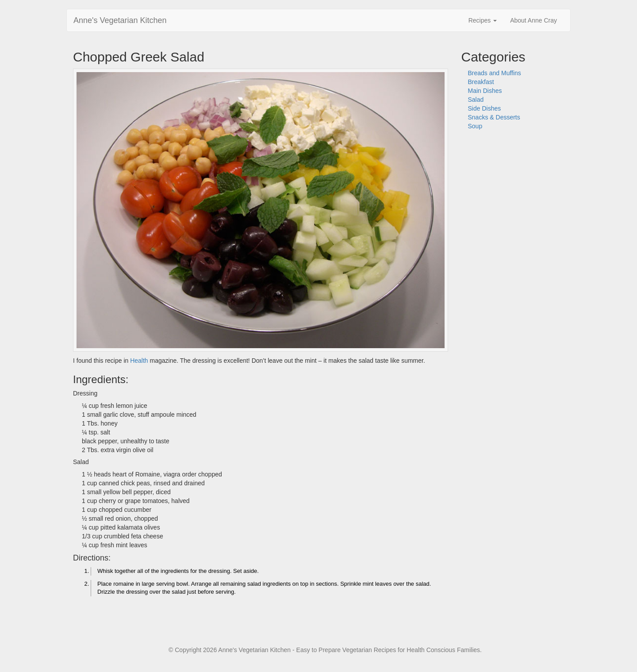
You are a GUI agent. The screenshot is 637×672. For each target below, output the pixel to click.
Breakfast (481, 82)
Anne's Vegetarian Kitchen (120, 20)
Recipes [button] (483, 20)
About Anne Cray (533, 20)
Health (139, 361)
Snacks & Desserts (494, 117)
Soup (475, 126)
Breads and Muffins (495, 73)
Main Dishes (485, 91)
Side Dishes (485, 108)
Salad (476, 100)
